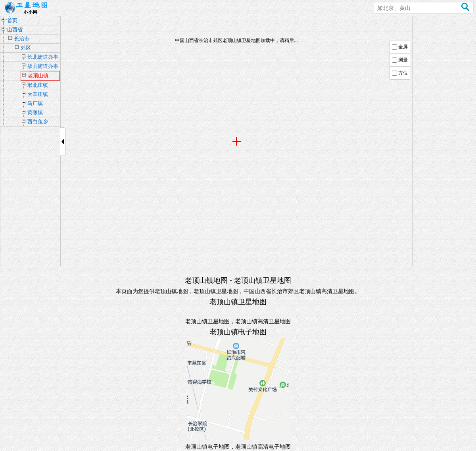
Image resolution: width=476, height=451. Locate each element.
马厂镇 (35, 103)
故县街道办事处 (43, 67)
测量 (403, 60)
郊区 (26, 48)
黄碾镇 (35, 112)
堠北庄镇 (38, 85)
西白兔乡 (38, 122)
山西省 (15, 30)
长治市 (22, 39)
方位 (403, 73)
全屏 (403, 47)
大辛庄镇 (38, 94)
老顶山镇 (38, 76)
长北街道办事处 (43, 58)
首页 (12, 20)
